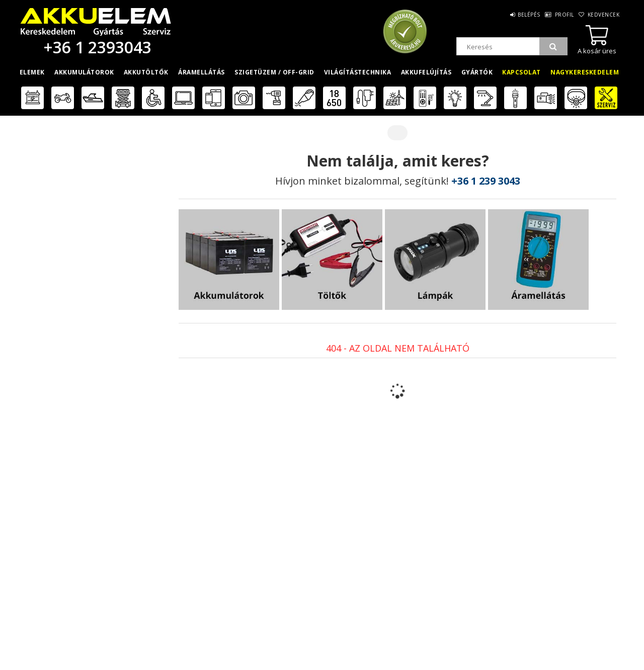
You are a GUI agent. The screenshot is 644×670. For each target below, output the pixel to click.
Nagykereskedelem (585, 72)
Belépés (515, 15)
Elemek (32, 72)
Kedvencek (602, 15)
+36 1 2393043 (96, 47)
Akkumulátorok (84, 72)
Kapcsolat (521, 72)
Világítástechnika (358, 72)
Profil (556, 15)
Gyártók (477, 72)
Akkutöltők (146, 72)
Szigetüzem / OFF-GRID (274, 72)
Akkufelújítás (426, 72)
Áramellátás (202, 72)
